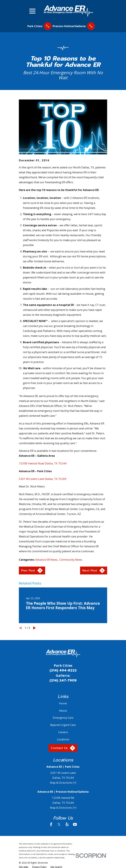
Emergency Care (63, 718)
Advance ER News (46, 560)
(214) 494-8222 (63, 670)
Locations (63, 739)
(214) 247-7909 (63, 680)
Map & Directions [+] (63, 783)
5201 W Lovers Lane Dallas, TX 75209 (43, 479)
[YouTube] (75, 824)
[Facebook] (51, 824)
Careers (63, 732)
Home (63, 703)
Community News (71, 560)
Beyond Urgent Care (63, 725)
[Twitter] (59, 824)
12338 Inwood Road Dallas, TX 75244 (43, 463)
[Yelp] (67, 824)
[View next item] (34, 628)
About (63, 711)
